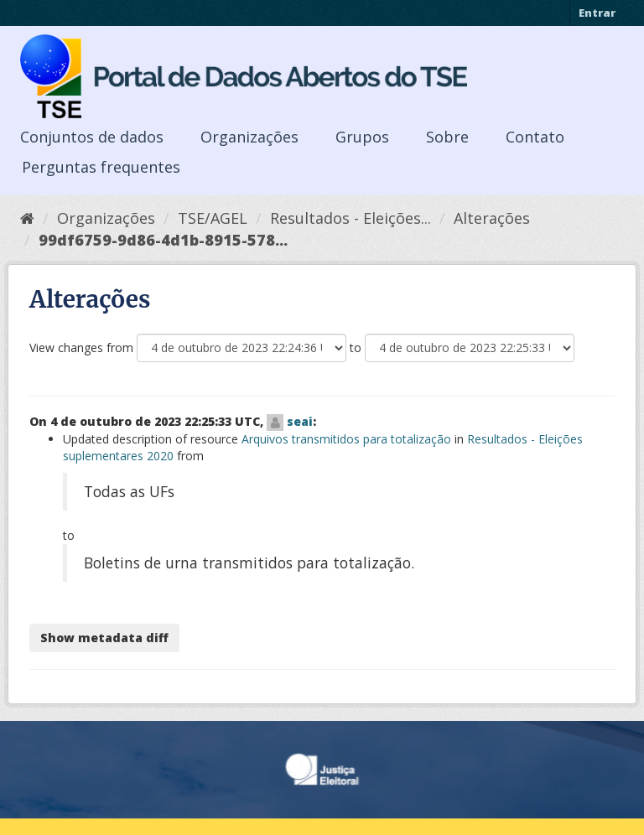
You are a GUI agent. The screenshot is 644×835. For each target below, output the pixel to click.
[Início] (27, 218)
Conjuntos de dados (92, 137)
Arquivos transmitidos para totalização (346, 439)
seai (300, 421)
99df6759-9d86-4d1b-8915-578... (163, 240)
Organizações (249, 137)
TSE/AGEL (213, 218)
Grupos (362, 137)
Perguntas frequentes (101, 167)
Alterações (492, 218)
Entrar (597, 13)
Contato (535, 137)
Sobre (447, 137)
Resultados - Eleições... (351, 218)
